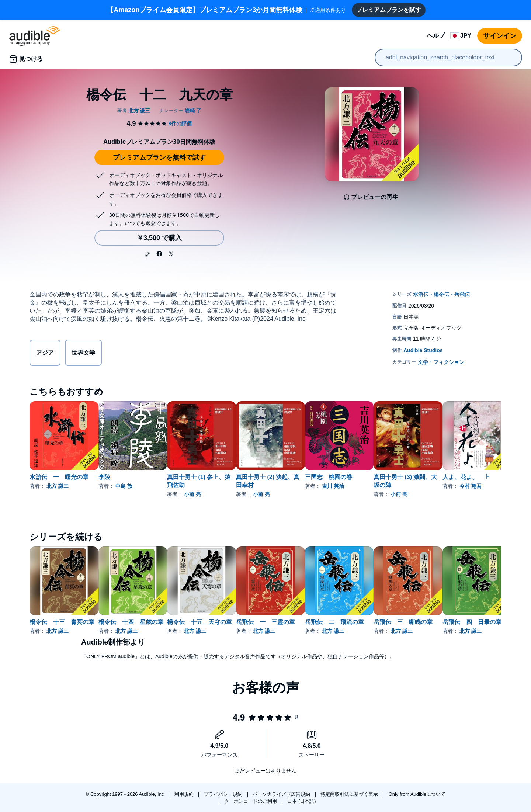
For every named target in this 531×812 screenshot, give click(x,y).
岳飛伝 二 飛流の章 (382, 622)
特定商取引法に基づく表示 (350, 794)
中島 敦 (136, 486)
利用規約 (185, 794)
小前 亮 (216, 494)
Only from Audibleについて (417, 794)
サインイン (500, 36)
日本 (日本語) (301, 801)
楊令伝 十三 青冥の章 (62, 622)
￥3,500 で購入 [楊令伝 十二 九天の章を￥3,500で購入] (159, 238)
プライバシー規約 (224, 794)
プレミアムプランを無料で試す (159, 157)
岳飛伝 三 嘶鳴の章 (462, 622)
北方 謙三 (58, 486)
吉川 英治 (380, 486)
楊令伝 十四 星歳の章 (143, 622)
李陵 (116, 477)
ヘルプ (436, 36)
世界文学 (83, 353)
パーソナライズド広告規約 (282, 794)
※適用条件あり (226, 10)
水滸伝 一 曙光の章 (59, 477)
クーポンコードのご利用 (251, 801)
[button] (147, 254)
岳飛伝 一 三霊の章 (301, 622)
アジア (45, 353)
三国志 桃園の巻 (376, 477)
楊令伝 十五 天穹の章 (223, 622)
